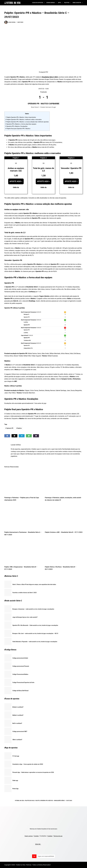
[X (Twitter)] (14, 436)
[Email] (36, 436)
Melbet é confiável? (18, 715)
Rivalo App (15, 789)
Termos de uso (58, 836)
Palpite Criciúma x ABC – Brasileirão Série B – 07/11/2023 (64, 532)
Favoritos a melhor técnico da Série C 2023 (24, 593)
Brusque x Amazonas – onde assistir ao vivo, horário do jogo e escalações (33, 609)
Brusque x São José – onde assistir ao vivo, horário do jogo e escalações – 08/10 (35, 633)
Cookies (50, 836)
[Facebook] (7, 436)
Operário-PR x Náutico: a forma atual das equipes (21, 124)
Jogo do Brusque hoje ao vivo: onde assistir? (25, 617)
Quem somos (29, 836)
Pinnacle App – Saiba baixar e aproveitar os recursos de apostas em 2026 (33, 772)
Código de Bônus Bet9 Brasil (20, 691)
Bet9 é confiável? (17, 723)
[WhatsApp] (29, 436)
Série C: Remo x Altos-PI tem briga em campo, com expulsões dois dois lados (34, 584)
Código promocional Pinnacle (21, 666)
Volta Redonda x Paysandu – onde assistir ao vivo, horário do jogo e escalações (35, 642)
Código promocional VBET (20, 731)
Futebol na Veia (19, 801)
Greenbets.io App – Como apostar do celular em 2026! (28, 764)
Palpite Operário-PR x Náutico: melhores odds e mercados (23, 120)
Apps (61, 3)
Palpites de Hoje (30, 801)
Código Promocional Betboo (20, 674)
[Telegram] (22, 436)
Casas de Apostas (39, 3)
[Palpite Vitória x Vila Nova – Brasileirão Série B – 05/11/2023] (64, 551)
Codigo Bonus (52, 3)
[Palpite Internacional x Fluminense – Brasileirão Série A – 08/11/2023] (23, 517)
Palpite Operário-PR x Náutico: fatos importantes (21, 117)
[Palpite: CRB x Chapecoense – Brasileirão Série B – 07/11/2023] (23, 551)
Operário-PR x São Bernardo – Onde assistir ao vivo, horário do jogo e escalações (35, 625)
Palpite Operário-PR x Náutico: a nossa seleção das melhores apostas (27, 122)
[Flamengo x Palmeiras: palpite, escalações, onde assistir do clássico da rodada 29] (64, 482)
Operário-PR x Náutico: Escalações (16, 126)
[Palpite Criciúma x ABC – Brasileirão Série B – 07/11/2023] (64, 517)
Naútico (19, 428)
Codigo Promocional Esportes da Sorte (23, 682)
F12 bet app (16, 756)
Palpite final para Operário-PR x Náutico (18, 129)
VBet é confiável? (17, 740)
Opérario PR (9, 428)
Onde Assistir (78, 3)
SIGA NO (38, 844)
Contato (36, 836)
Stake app (15, 780)
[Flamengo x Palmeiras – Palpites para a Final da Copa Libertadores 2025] (23, 482)
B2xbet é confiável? (18, 707)
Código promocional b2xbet (20, 658)
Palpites (68, 3)
